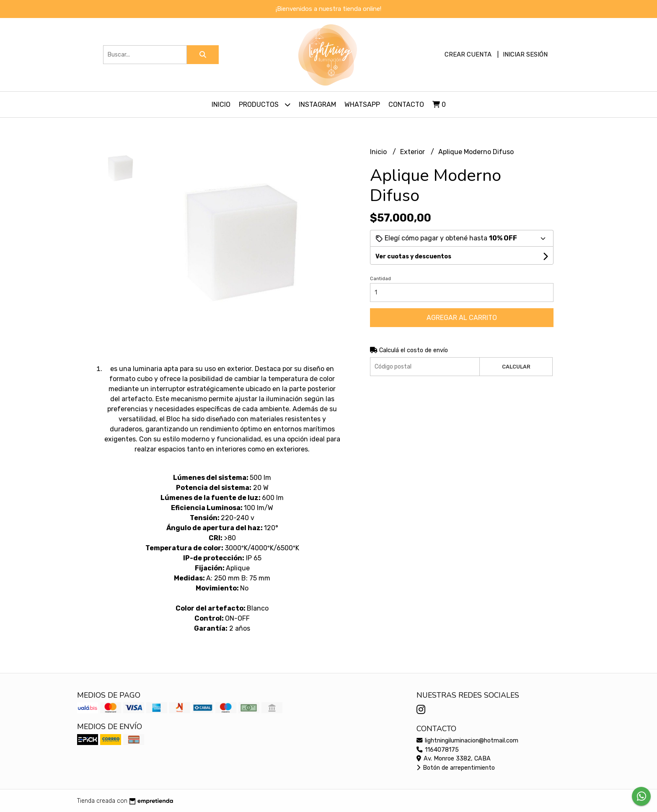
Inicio (221, 104)
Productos (265, 104)
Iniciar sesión (525, 54)
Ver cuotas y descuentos (413, 256)
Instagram (317, 104)
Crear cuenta (468, 54)
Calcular (516, 367)
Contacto (406, 104)
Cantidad (380, 279)
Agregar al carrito (462, 318)
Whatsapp (362, 104)
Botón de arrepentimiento (456, 768)
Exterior (413, 152)
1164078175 (438, 750)
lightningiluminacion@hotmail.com (467, 741)
